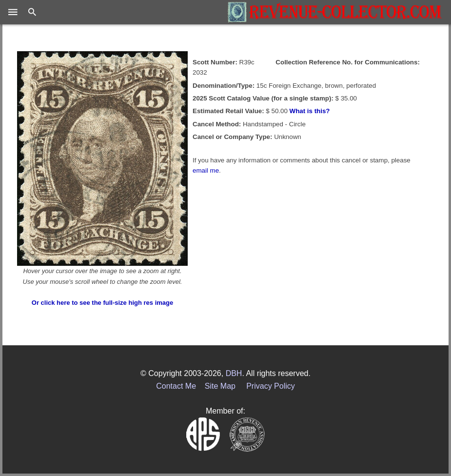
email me (206, 170)
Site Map (220, 386)
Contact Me (176, 386)
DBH (234, 373)
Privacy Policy (271, 386)
